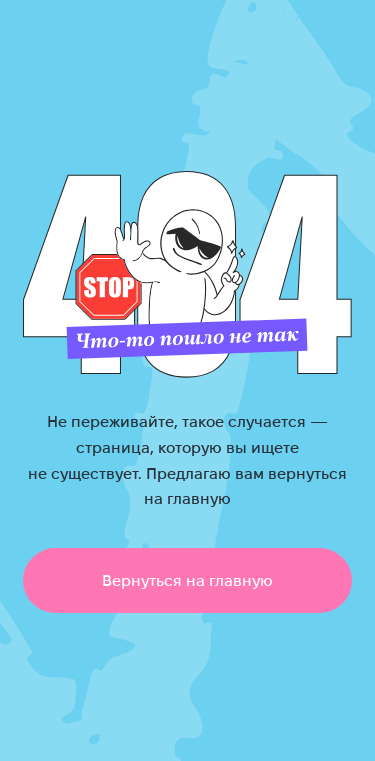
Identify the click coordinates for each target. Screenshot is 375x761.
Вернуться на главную (187, 580)
